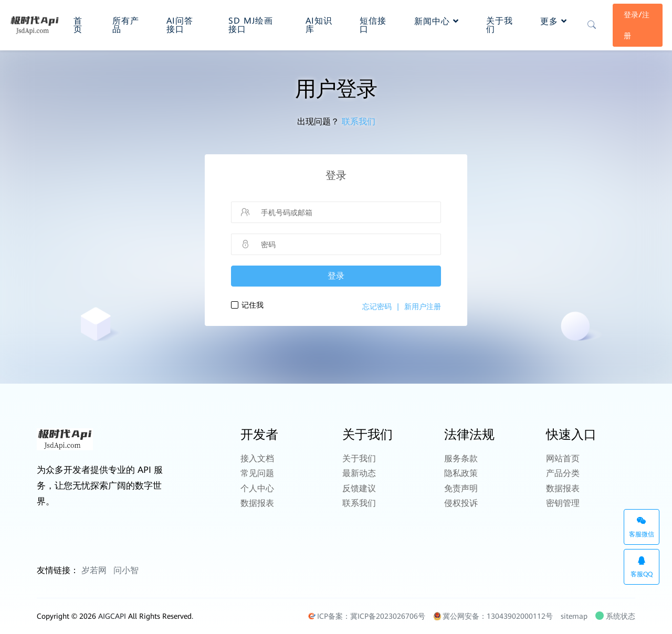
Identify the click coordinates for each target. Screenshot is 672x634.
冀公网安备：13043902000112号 (493, 616)
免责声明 (461, 485)
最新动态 (359, 472)
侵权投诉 (461, 499)
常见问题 (257, 472)
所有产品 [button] (122, 24)
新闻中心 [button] (436, 20)
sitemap (574, 616)
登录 (336, 276)
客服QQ (642, 567)
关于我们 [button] (495, 24)
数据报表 (257, 499)
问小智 (126, 570)
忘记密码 (377, 307)
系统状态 (616, 616)
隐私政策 (461, 472)
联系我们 (359, 121)
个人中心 (257, 485)
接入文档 (257, 458)
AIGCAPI (112, 616)
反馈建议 (359, 485)
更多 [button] (553, 20)
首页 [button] (78, 24)
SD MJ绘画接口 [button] (251, 24)
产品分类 (563, 472)
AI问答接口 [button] (180, 24)
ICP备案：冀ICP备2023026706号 (366, 616)
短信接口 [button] (369, 24)
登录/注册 (636, 24)
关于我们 (359, 458)
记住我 (253, 305)
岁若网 (94, 570)
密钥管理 (563, 499)
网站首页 (563, 458)
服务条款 (461, 458)
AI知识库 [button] (314, 24)
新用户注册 (423, 307)
